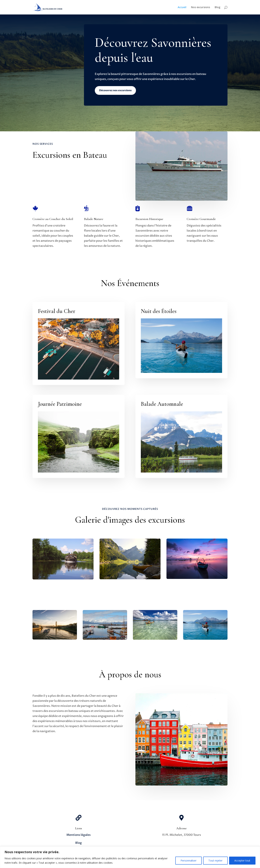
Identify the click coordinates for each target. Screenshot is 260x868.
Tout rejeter (215, 860)
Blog (217, 7)
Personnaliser (188, 860)
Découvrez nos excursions (115, 90)
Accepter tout (242, 860)
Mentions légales (79, 835)
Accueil (182, 7)
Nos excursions (201, 7)
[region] (130, 857)
